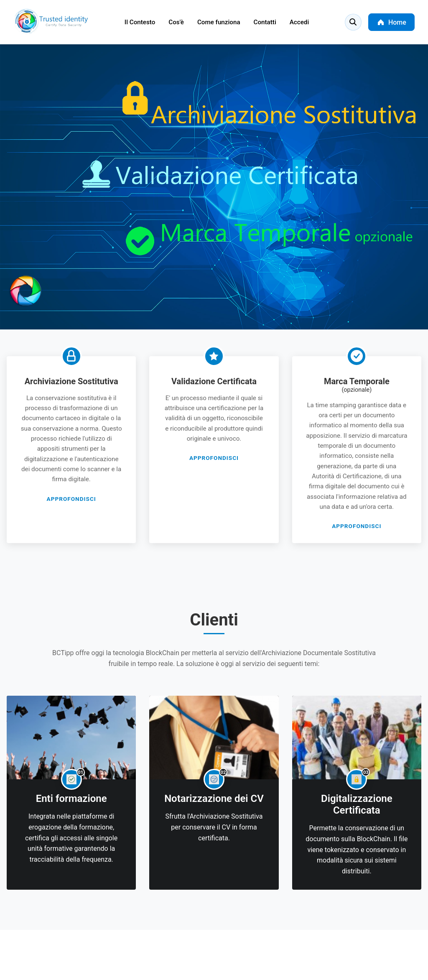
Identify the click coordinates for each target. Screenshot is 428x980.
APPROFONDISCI (71, 499)
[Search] (353, 22)
